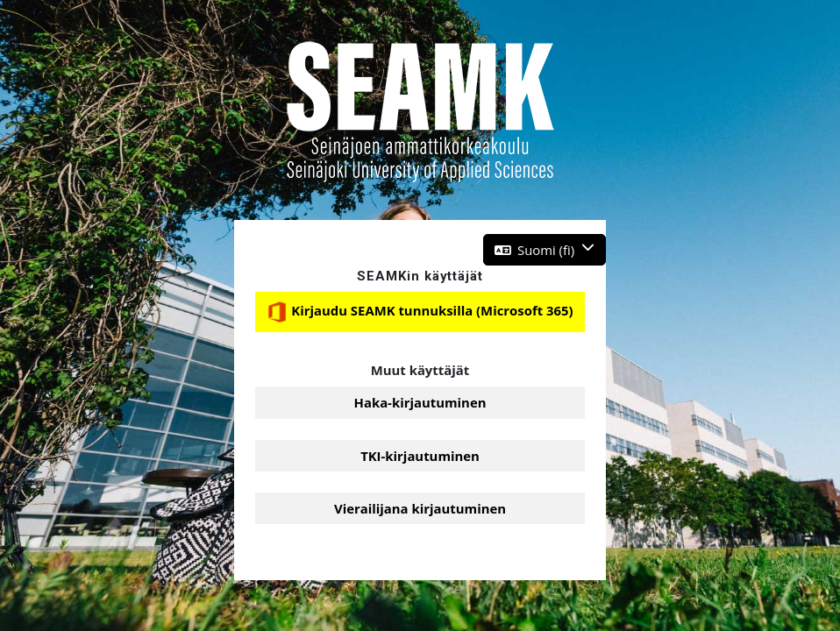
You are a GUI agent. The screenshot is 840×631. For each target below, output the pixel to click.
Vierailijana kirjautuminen (420, 508)
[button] (545, 250)
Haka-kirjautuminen (420, 402)
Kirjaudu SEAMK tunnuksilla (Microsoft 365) (420, 312)
